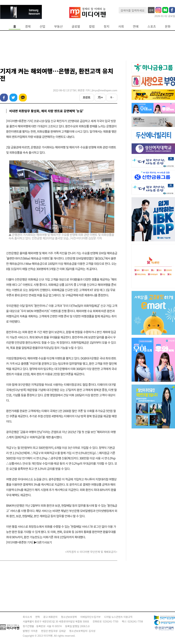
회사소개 (27, 617)
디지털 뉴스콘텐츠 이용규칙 (118, 617)
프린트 (87, 97)
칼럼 (92, 26)
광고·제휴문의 (50, 617)
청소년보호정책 (69, 617)
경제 (28, 26)
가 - (112, 97)
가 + (100, 97)
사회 (121, 26)
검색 (151, 10)
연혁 (38, 617)
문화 (168, 26)
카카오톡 (23, 98)
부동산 (59, 26)
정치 (106, 26)
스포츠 (152, 26)
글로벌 (76, 26)
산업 (42, 26)
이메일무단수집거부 (90, 617)
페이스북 (4, 98)
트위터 (13, 98)
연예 (136, 26)
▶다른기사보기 (43, 542)
